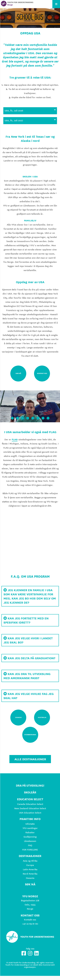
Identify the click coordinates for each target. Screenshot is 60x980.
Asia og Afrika (30, 861)
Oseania (30, 878)
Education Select (30, 799)
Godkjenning (30, 837)
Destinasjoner (30, 856)
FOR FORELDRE (30, 850)
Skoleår (30, 792)
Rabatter (30, 832)
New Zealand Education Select (30, 808)
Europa (30, 865)
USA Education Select (30, 813)
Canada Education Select (30, 804)
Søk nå (30, 884)
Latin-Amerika (30, 869)
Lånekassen (30, 841)
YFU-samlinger (30, 828)
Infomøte (30, 824)
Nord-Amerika (30, 874)
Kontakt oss (30, 920)
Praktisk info (30, 819)
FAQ (30, 845)
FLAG (15, 439)
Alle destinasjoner (30, 759)
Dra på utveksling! (30, 786)
